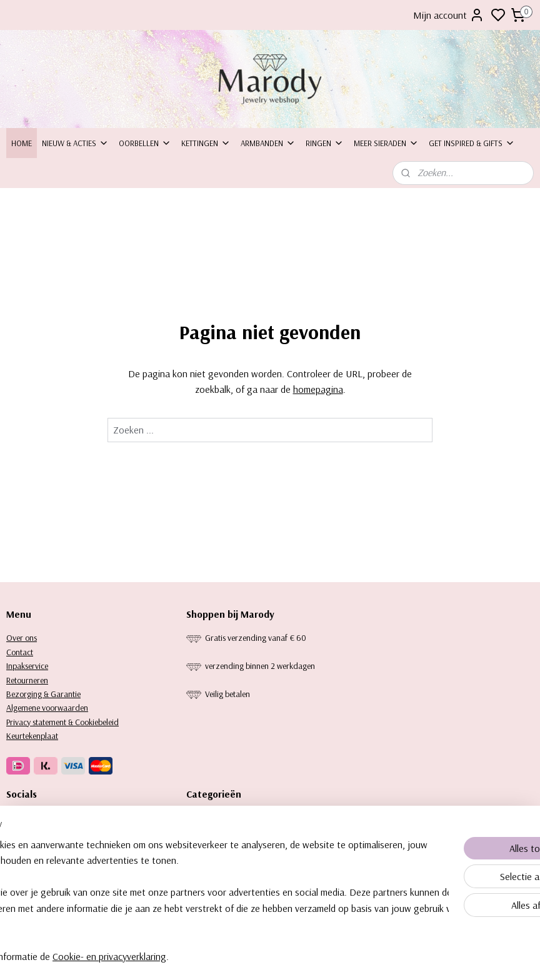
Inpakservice (27, 666)
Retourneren (27, 680)
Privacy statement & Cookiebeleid (62, 722)
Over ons (22, 638)
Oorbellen (145, 143)
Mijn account (449, 15)
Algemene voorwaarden (47, 708)
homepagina (318, 389)
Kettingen (206, 143)
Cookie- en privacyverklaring (198, 956)
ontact (22, 652)
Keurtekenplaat (32, 736)
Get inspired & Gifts (472, 143)
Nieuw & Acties (75, 143)
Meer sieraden (386, 143)
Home (22, 143)
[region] (187, 893)
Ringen (325, 143)
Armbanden (268, 143)
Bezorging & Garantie (43, 694)
